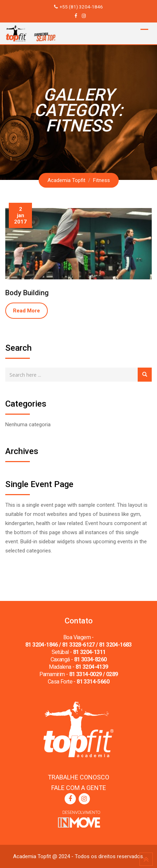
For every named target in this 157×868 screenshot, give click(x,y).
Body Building (27, 293)
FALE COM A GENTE (79, 788)
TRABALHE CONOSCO (78, 777)
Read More (27, 311)
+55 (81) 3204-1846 (81, 7)
